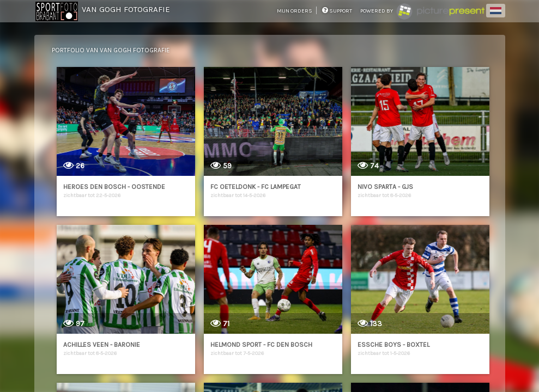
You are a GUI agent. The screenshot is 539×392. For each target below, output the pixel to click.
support (337, 11)
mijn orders (295, 11)
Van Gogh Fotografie (126, 9)
